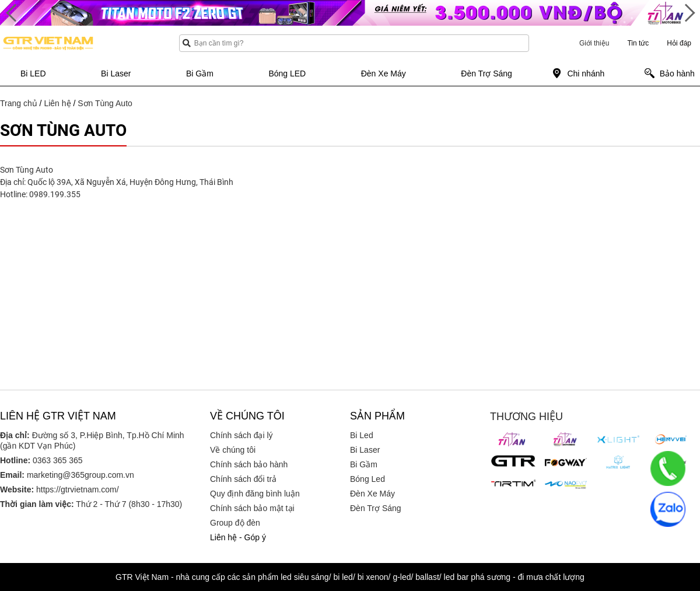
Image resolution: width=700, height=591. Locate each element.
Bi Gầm (364, 464)
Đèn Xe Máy (372, 494)
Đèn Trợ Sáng (376, 508)
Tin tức (638, 43)
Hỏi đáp (679, 43)
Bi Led (362, 435)
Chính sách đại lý (242, 435)
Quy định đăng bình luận (255, 494)
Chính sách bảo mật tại (252, 508)
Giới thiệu (594, 43)
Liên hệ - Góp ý (238, 537)
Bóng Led (367, 479)
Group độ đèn (235, 523)
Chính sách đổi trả (243, 479)
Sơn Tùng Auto (105, 103)
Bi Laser (365, 450)
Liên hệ (57, 103)
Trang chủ (19, 103)
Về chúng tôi (233, 450)
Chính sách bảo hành (249, 464)
